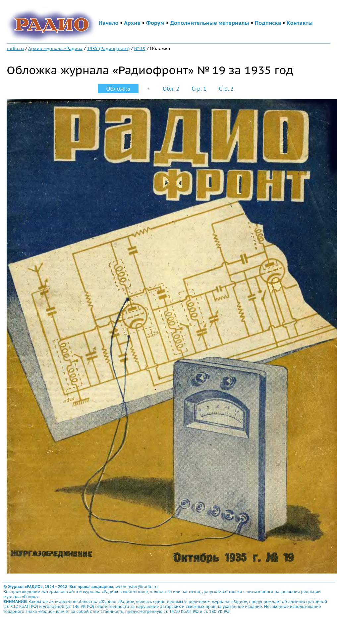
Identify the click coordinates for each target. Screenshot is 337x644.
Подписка (268, 23)
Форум (155, 23)
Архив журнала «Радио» (55, 48)
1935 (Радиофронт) (108, 48)
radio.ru (15, 48)
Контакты (300, 23)
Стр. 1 (199, 89)
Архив (132, 23)
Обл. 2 (171, 89)
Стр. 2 (226, 89)
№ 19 (140, 48)
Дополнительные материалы (210, 23)
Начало (109, 23)
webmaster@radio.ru (137, 587)
